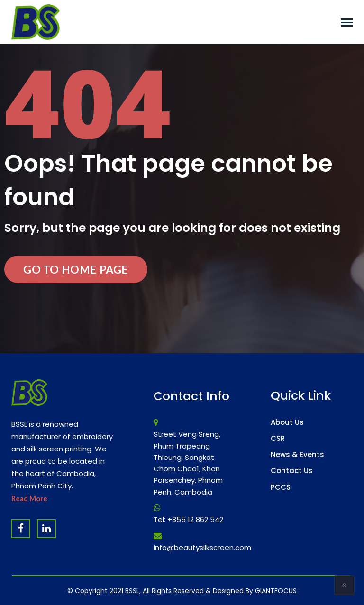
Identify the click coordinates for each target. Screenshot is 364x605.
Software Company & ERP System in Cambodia (218, 585)
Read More (29, 498)
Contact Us (292, 471)
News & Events (297, 454)
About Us (287, 422)
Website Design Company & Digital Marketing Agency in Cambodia (157, 585)
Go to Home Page (76, 269)
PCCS (281, 487)
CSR (278, 438)
